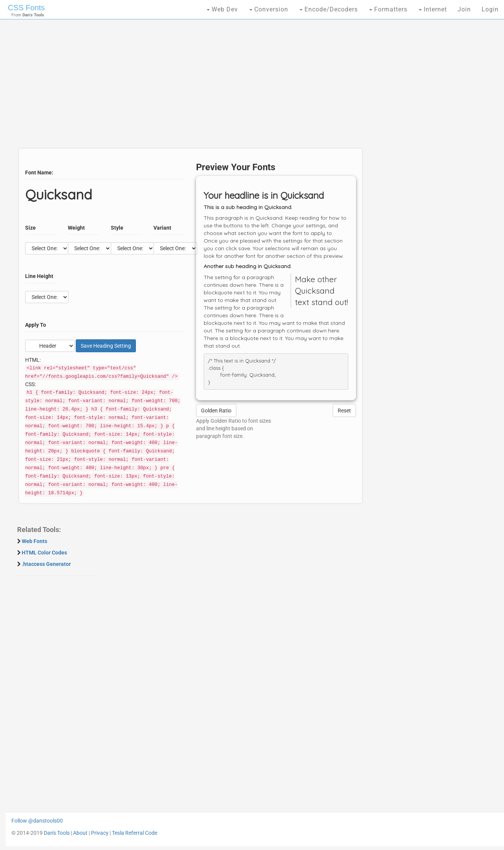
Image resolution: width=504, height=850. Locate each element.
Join (464, 9)
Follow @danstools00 (37, 821)
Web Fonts (34, 541)
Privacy (100, 833)
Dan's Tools (57, 833)
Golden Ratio (216, 411)
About (80, 833)
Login (490, 9)
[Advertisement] (188, 88)
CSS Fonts (26, 8)
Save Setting (106, 346)
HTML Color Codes (44, 553)
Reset (344, 411)
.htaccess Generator (46, 564)
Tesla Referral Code (135, 833)
